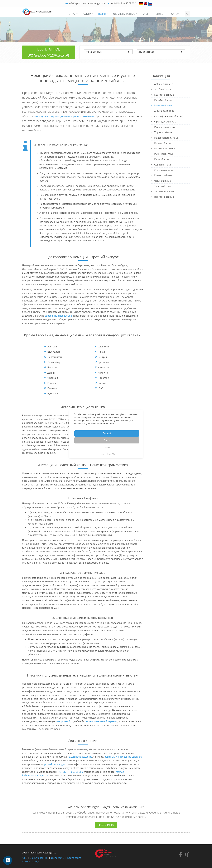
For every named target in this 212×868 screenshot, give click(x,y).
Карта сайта (74, 858)
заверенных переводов (58, 316)
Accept (107, 433)
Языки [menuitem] (102, 14)
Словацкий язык (164, 170)
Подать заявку (106, 825)
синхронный (63, 721)
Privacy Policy (111, 454)
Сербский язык (163, 165)
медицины (41, 116)
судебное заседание (81, 757)
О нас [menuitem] (72, 14)
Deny (107, 440)
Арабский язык (163, 89)
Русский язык (162, 159)
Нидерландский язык (166, 138)
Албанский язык (163, 84)
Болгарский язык (164, 95)
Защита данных (39, 858)
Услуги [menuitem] (87, 14)
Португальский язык (166, 148)
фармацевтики (60, 116)
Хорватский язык (164, 132)
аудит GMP (111, 757)
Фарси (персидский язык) (169, 116)
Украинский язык (164, 191)
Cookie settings (31, 862)
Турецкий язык (163, 186)
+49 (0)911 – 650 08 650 (70, 772)
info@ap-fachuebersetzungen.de (87, 3)
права (75, 116)
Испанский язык (164, 175)
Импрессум (58, 858)
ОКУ (25, 858)
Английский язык (164, 111)
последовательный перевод (101, 721)
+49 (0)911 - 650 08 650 (123, 3)
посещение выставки (130, 757)
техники (88, 116)
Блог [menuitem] (145, 14)
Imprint (103, 454)
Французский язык (165, 122)
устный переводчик (55, 764)
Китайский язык (163, 100)
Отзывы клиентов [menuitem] (124, 14)
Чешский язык (162, 181)
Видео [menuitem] (160, 14)
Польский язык (163, 143)
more (107, 447)
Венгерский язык (164, 197)
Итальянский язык (165, 127)
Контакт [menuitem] (175, 14)
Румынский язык (164, 154)
